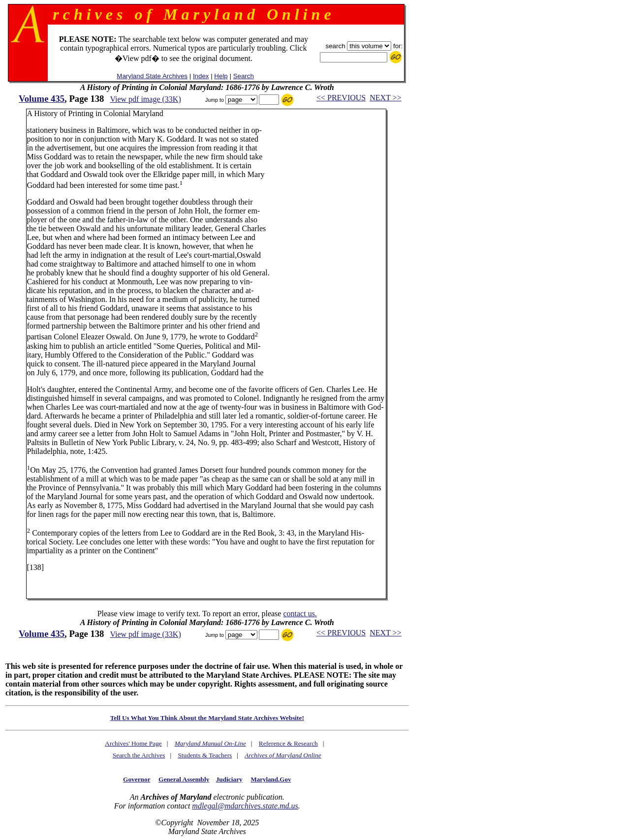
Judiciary (229, 779)
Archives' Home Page (133, 743)
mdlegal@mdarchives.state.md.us (245, 806)
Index (201, 76)
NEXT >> (385, 98)
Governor (137, 779)
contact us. (300, 614)
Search (244, 76)
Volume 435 (42, 99)
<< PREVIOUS (341, 98)
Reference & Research (288, 743)
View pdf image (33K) (145, 99)
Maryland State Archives (152, 76)
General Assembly (184, 779)
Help (221, 76)
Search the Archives (139, 755)
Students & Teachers (205, 755)
